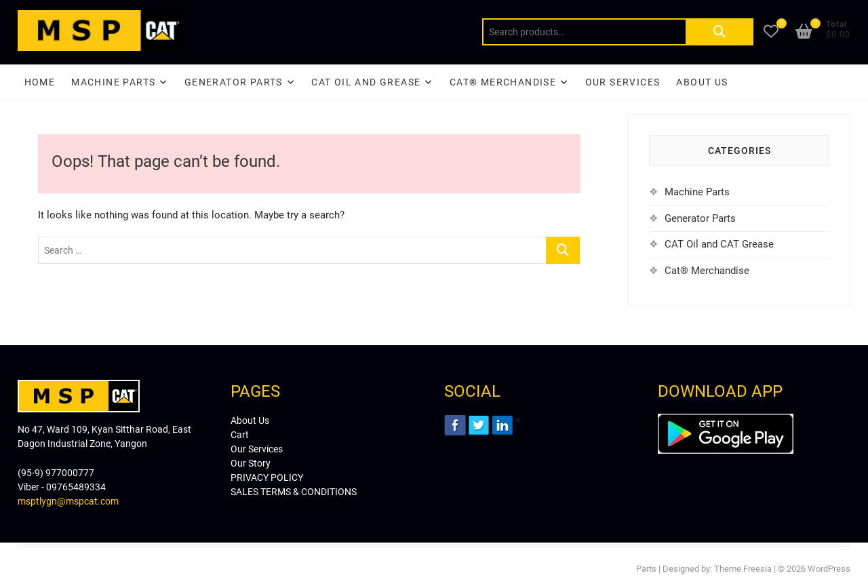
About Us (702, 82)
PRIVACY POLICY (267, 477)
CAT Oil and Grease (366, 82)
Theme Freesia (743, 569)
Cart (240, 435)
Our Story (251, 463)
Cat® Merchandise (707, 271)
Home (40, 82)
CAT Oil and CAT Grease (719, 244)
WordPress (829, 569)
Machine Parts (113, 82)
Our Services (623, 82)
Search (719, 32)
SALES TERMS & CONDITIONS (294, 492)
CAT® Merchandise (503, 82)
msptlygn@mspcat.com (68, 501)
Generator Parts (234, 82)
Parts (646, 569)
